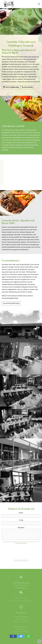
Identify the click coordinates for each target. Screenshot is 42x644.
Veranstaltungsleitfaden (11, 303)
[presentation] (21, 551)
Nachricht (21, 528)
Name (21, 513)
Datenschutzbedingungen (21, 543)
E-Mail (21, 520)
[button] (13, 636)
